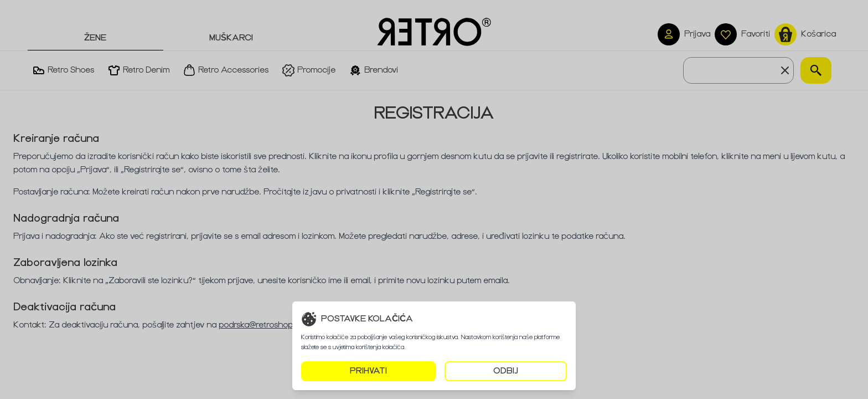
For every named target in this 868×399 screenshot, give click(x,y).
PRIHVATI (368, 371)
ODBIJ (506, 371)
